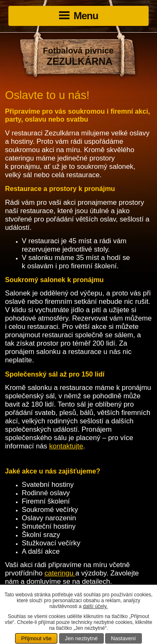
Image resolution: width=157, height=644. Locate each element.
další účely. (95, 606)
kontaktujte (66, 446)
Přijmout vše (37, 638)
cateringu (60, 573)
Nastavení (123, 638)
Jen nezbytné (81, 638)
